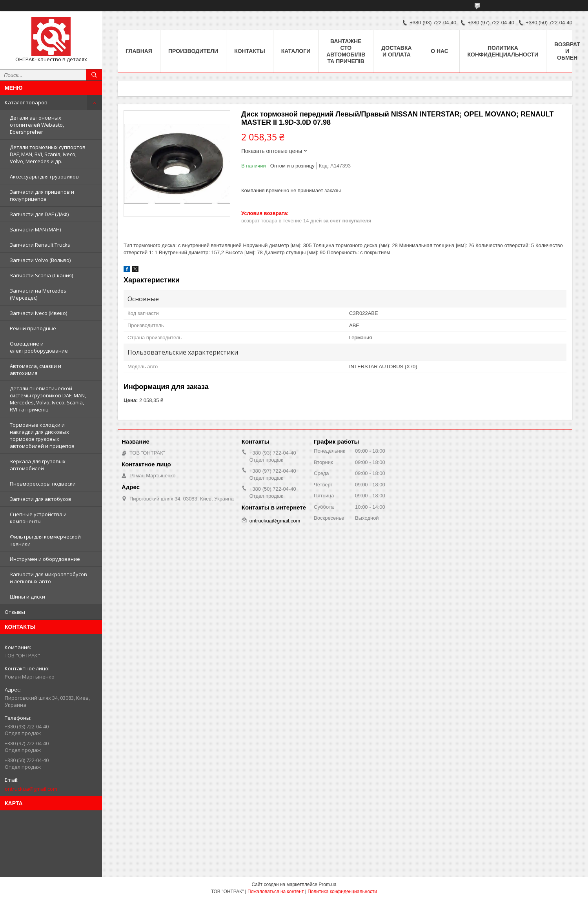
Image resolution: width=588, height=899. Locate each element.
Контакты (249, 51)
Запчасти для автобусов (41, 499)
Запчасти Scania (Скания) (41, 275)
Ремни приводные (33, 328)
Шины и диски (27, 597)
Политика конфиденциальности (503, 51)
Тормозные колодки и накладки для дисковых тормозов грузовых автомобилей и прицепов (42, 435)
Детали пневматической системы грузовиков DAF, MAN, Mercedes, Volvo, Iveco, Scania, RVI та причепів (48, 399)
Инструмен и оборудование (45, 559)
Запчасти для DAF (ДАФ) (39, 214)
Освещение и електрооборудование (39, 347)
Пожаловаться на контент (276, 892)
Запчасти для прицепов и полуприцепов (42, 195)
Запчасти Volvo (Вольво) (40, 260)
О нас (440, 51)
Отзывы (15, 612)
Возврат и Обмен (567, 51)
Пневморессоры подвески (43, 484)
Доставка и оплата (396, 51)
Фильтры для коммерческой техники (45, 540)
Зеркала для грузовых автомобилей (38, 465)
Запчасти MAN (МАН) (35, 229)
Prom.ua (327, 884)
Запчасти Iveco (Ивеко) (38, 313)
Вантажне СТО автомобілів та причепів (346, 51)
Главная (139, 51)
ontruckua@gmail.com (31, 789)
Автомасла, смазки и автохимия (35, 369)
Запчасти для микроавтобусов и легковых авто (48, 578)
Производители (193, 51)
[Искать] (94, 75)
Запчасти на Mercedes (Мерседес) (38, 294)
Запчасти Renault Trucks (40, 245)
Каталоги (296, 51)
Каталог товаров (26, 102)
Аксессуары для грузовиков (44, 177)
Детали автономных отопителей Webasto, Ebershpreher (37, 125)
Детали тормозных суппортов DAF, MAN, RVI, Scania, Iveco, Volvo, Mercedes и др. (48, 154)
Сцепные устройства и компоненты (38, 518)
